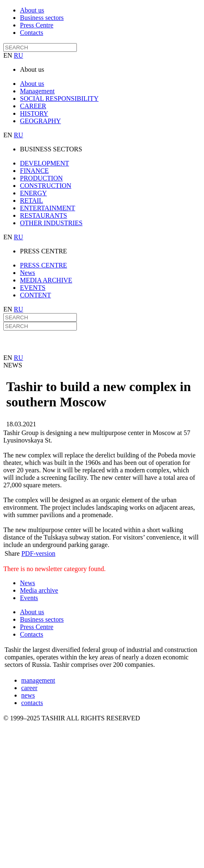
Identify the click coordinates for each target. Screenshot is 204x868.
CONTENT (36, 295)
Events (29, 598)
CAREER (33, 106)
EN (9, 55)
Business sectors (42, 18)
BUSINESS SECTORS (51, 149)
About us (32, 10)
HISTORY (34, 113)
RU (18, 55)
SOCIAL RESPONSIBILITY (59, 98)
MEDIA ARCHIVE (46, 280)
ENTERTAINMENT (48, 208)
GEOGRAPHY (41, 121)
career (29, 688)
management (38, 680)
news (28, 695)
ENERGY (33, 193)
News (27, 273)
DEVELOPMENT (44, 163)
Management (37, 91)
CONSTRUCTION (46, 186)
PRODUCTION (41, 178)
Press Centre (37, 25)
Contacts (32, 33)
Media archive (39, 590)
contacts (32, 703)
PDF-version (38, 553)
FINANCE (34, 171)
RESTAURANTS (43, 215)
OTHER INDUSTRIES (51, 223)
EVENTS (33, 288)
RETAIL (32, 201)
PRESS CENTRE (43, 251)
